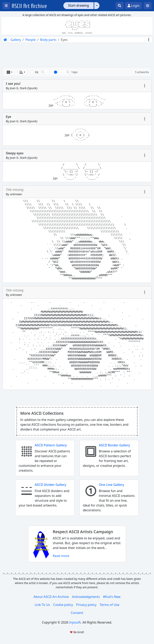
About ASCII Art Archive (51, 597)
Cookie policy (63, 605)
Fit (37, 72)
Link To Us (42, 605)
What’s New (112, 597)
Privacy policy (86, 605)
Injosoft (75, 622)
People (31, 40)
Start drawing (79, 5)
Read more (61, 556)
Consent (77, 613)
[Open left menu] (6, 6)
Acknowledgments (86, 597)
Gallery (16, 40)
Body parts (48, 40)
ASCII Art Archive (29, 6)
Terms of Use (109, 605)
